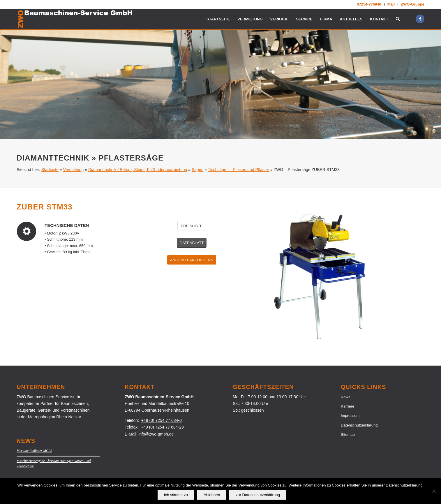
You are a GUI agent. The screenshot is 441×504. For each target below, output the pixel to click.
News (346, 397)
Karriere (347, 406)
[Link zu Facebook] (420, 19)
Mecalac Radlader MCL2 (34, 451)
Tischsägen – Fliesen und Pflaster (239, 170)
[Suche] (398, 19)
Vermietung (74, 170)
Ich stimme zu (176, 495)
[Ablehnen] (434, 491)
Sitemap (348, 435)
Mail (391, 4)
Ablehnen (212, 495)
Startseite (50, 170)
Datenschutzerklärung (359, 425)
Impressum (350, 416)
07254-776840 (369, 4)
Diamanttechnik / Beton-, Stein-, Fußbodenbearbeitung (138, 170)
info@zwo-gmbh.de (156, 434)
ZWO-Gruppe (413, 4)
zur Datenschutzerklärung (258, 495)
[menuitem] (369, 4)
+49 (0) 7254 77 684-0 (162, 420)
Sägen (197, 170)
